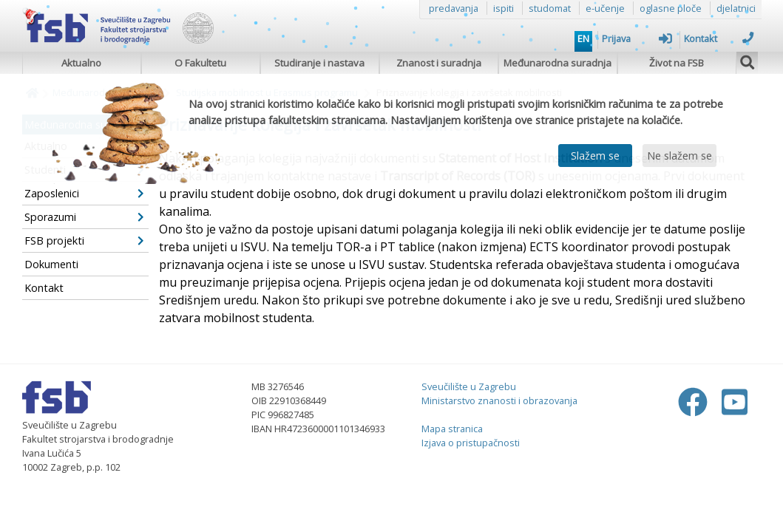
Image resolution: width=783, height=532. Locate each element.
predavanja (454, 8)
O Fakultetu (200, 63)
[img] (748, 61)
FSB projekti (84, 241)
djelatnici (736, 8)
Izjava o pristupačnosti (471, 443)
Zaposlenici (84, 193)
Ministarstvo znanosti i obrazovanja (499, 400)
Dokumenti (51, 264)
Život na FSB (677, 63)
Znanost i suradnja (439, 63)
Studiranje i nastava (319, 63)
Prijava (637, 38)
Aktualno (81, 63)
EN (583, 38)
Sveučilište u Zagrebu (469, 386)
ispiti (504, 8)
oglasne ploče (671, 8)
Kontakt (719, 38)
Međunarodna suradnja (557, 63)
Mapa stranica (452, 429)
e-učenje (605, 8)
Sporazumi (84, 217)
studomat (550, 8)
